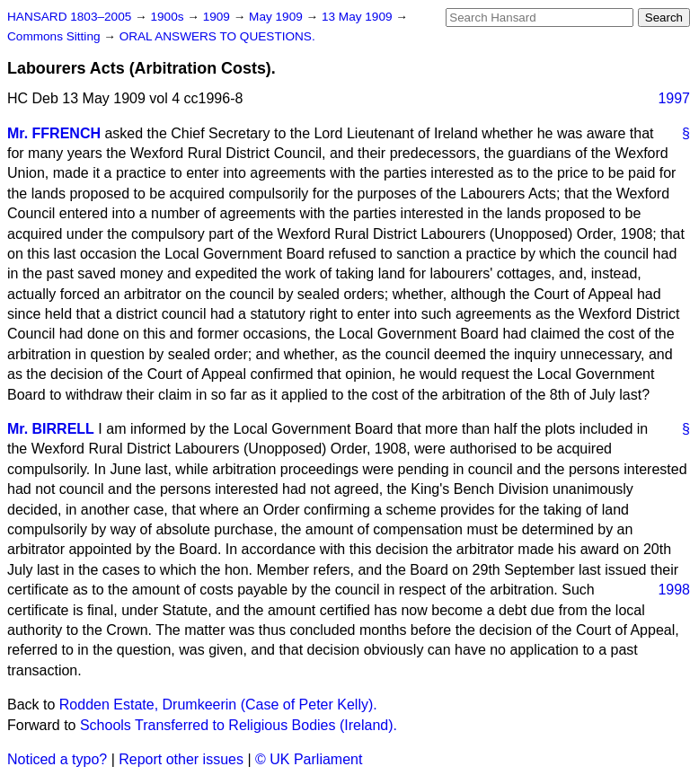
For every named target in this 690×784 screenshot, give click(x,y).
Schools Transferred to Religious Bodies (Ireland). (239, 725)
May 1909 (277, 17)
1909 (218, 17)
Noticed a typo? (57, 759)
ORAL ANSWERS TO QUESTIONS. (217, 36)
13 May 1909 (358, 17)
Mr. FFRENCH (54, 133)
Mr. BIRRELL (51, 429)
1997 (674, 98)
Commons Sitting (55, 36)
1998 (674, 590)
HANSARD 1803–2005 (69, 17)
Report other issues (181, 759)
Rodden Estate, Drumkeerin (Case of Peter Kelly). (218, 705)
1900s (168, 17)
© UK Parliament (309, 759)
